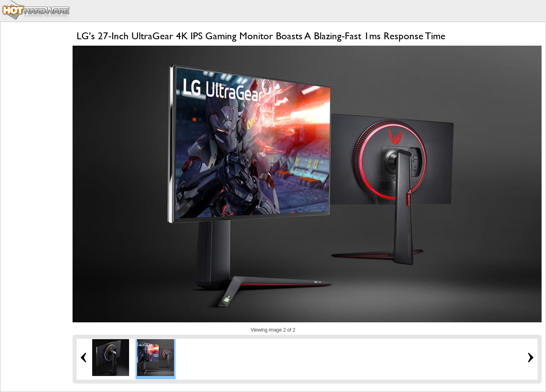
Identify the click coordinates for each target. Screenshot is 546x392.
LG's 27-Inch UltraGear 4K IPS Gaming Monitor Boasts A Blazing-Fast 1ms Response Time (261, 36)
